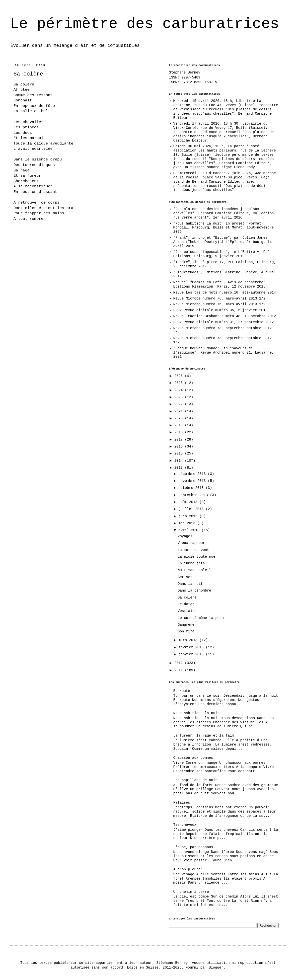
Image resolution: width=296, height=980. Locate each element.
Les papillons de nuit (195, 780)
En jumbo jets (191, 563)
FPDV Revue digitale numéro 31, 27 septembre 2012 (224, 322)
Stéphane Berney (185, 73)
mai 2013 (188, 523)
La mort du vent (193, 550)
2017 (180, 440)
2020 (180, 418)
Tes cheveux (185, 825)
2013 (180, 468)
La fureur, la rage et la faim (204, 736)
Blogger (216, 968)
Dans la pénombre (194, 591)
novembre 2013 (193, 481)
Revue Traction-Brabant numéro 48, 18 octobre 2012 (225, 316)
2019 (180, 425)
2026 (180, 376)
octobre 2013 (192, 488)
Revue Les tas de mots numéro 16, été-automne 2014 (225, 293)
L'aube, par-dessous (193, 847)
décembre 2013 (193, 474)
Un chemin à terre (191, 892)
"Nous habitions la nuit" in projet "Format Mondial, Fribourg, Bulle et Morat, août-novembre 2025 (224, 228)
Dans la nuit (190, 584)
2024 (180, 390)
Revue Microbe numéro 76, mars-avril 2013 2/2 (220, 299)
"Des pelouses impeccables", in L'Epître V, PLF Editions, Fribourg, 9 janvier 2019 (222, 254)
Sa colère (187, 598)
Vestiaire (187, 611)
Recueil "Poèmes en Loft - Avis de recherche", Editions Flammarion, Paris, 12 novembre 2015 (221, 284)
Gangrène (186, 625)
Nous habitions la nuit (196, 713)
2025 (180, 383)
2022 (180, 404)
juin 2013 (189, 516)
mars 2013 (189, 640)
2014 (180, 461)
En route (182, 691)
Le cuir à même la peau (201, 618)
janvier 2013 (192, 654)
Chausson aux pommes (193, 758)
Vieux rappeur (191, 543)
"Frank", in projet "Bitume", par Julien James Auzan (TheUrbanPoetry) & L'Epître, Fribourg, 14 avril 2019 (223, 242)
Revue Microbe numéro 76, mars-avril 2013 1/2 (220, 304)
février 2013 (192, 647)
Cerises (185, 577)
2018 (180, 432)
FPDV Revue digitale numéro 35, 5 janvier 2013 (221, 310)
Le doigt (186, 604)
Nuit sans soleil (194, 570)
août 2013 (189, 502)
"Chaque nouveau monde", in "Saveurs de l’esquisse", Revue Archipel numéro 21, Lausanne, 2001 (224, 353)
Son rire (186, 631)
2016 (180, 447)
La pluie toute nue (196, 557)
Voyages (185, 536)
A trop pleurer (188, 869)
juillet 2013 (192, 509)
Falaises (182, 803)
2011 (180, 670)
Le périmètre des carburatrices (145, 24)
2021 (180, 411)
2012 (180, 663)
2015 (180, 453)
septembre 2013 (194, 495)
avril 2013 (190, 530)
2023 (180, 397)
